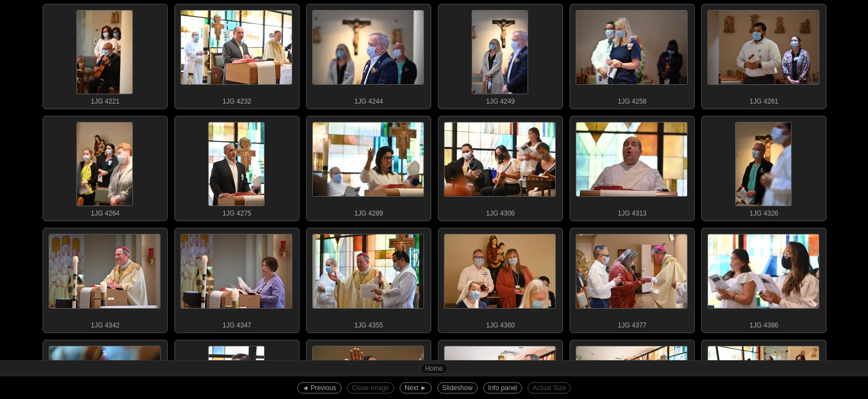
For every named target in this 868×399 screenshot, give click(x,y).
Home (434, 369)
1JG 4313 (632, 167)
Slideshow (458, 388)
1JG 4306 (500, 167)
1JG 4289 (368, 167)
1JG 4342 (105, 279)
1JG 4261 (763, 55)
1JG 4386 (763, 279)
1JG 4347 (236, 279)
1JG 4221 (105, 55)
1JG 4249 (500, 55)
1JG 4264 (105, 167)
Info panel (503, 388)
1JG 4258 (632, 55)
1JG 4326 (763, 167)
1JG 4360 (500, 279)
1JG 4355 (368, 279)
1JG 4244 (368, 55)
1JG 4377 (632, 279)
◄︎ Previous (319, 388)
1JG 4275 (236, 167)
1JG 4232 (236, 55)
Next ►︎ (416, 388)
